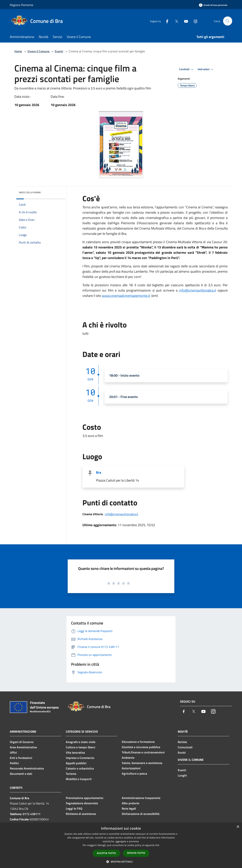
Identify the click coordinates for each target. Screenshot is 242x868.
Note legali (129, 808)
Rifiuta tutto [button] (136, 853)
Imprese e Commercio (80, 758)
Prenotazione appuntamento (85, 798)
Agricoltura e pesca (134, 773)
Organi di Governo (22, 742)
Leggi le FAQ (74, 808)
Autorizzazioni (131, 768)
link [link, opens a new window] (157, 845)
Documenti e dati (21, 774)
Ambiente (128, 758)
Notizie (182, 742)
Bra (99, 472)
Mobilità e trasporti (79, 779)
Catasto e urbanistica (80, 768)
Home (18, 51)
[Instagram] (194, 21)
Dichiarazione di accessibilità (141, 814)
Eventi (59, 51)
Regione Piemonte (22, 5)
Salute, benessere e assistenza (142, 763)
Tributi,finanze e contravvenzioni (143, 752)
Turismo (71, 774)
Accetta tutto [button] (106, 853)
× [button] (238, 827)
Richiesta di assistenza (81, 814)
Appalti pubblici (76, 763)
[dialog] (121, 845)
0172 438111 (32, 814)
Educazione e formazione (138, 742)
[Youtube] (185, 21)
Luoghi (182, 775)
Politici (14, 763)
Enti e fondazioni (21, 758)
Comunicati (185, 747)
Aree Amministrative (23, 747)
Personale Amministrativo (27, 768)
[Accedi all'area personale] (213, 5)
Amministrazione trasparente (141, 798)
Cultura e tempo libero (81, 747)
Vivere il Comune (39, 51)
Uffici (13, 752)
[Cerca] (228, 21)
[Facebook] (166, 21)
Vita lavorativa (75, 752)
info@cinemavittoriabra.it (198, 290)
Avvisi (182, 752)
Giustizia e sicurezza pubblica (141, 747)
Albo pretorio (131, 803)
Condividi (187, 69)
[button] (121, 862)
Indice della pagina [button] (30, 192)
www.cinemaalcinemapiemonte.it (126, 296)
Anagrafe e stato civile (81, 742)
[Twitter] (175, 21)
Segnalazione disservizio (82, 803)
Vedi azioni (206, 69)
